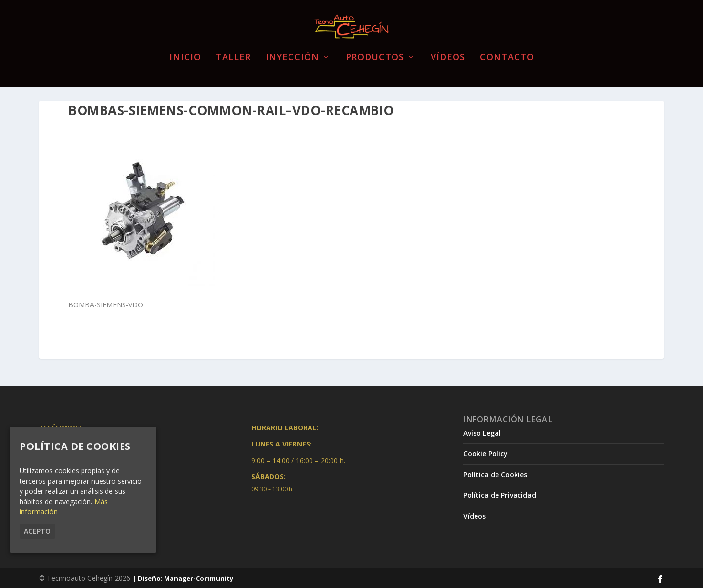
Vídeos (448, 51)
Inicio (185, 51)
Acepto (37, 531)
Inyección (292, 51)
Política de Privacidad (500, 494)
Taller (233, 51)
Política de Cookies (495, 474)
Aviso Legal (482, 432)
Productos (375, 51)
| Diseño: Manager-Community (183, 577)
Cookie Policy (486, 453)
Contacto (507, 51)
